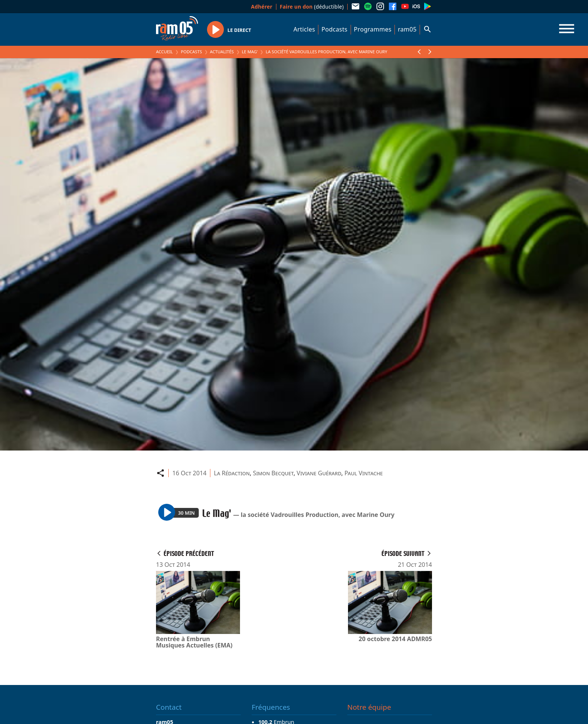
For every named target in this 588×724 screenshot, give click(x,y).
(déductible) (312, 7)
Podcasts (334, 29)
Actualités (222, 52)
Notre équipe (369, 707)
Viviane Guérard (319, 473)
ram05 (407, 29)
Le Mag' (250, 52)
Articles (304, 29)
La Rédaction (232, 473)
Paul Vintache (364, 473)
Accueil (164, 52)
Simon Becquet (273, 473)
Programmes (373, 29)
